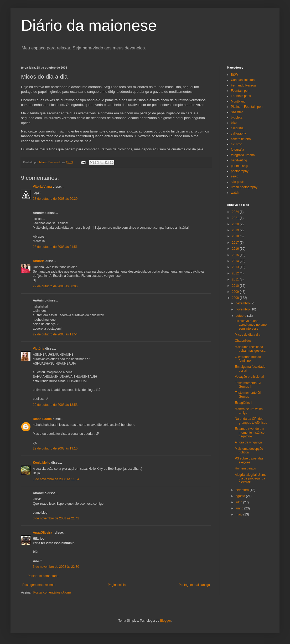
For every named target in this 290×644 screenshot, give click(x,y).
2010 (236, 286)
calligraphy (238, 134)
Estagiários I (244, 403)
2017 (236, 243)
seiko (235, 176)
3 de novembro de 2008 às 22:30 (56, 567)
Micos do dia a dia (248, 335)
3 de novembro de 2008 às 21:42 (56, 518)
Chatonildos (243, 341)
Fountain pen (240, 91)
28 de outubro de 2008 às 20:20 (55, 199)
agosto (241, 496)
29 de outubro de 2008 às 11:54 (55, 334)
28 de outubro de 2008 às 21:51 (55, 247)
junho (240, 508)
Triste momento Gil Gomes (248, 395)
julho (239, 502)
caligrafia (237, 128)
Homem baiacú (245, 468)
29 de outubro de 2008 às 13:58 (55, 405)
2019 (236, 230)
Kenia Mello (42, 463)
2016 (236, 249)
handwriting (239, 160)
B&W (234, 75)
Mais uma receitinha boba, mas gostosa (250, 349)
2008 (236, 298)
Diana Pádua (42, 419)
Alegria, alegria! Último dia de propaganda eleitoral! (251, 479)
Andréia (39, 261)
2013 (236, 267)
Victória (39, 349)
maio (239, 514)
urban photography (244, 187)
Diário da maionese (89, 25)
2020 (236, 224)
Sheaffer (237, 112)
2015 (236, 255)
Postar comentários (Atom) (52, 592)
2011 (236, 279)
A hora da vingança (248, 442)
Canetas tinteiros (243, 80)
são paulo (238, 182)
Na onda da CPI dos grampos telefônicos (251, 421)
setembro (243, 490)
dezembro (243, 303)
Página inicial (117, 585)
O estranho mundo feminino (248, 359)
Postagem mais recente (39, 585)
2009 (236, 292)
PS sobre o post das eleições (249, 460)
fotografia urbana (243, 155)
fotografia (237, 150)
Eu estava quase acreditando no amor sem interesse (251, 325)
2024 (236, 212)
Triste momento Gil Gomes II (248, 385)
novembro (243, 309)
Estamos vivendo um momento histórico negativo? (250, 433)
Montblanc (238, 101)
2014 (236, 261)
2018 (236, 236)
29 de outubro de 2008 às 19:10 (55, 448)
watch (235, 193)
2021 (236, 218)
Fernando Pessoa (243, 85)
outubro (241, 316)
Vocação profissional (249, 377)
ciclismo (237, 144)
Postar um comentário (43, 576)
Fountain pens (241, 96)
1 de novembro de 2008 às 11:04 (56, 479)
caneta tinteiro (241, 139)
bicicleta (237, 117)
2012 (236, 273)
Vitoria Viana (42, 187)
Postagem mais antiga (194, 585)
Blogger (166, 621)
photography (240, 171)
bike (234, 123)
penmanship (239, 166)
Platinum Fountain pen (247, 107)
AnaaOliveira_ (43, 533)
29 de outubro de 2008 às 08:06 (55, 286)
